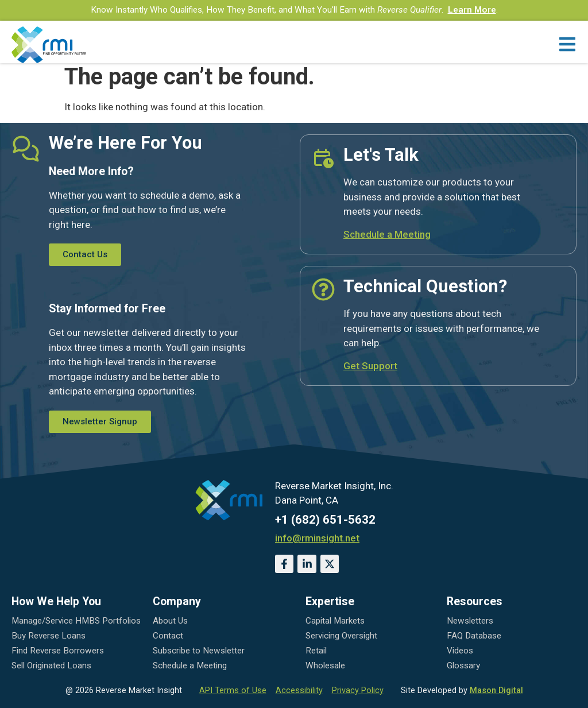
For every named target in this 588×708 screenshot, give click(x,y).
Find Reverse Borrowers (58, 651)
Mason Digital (496, 690)
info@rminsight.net (317, 538)
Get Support (370, 366)
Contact (168, 636)
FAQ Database (474, 636)
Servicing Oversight (341, 636)
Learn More (472, 10)
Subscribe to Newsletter (199, 651)
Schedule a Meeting (387, 234)
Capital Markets (335, 621)
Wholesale (325, 666)
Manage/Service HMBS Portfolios (76, 621)
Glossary (463, 666)
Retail (316, 651)
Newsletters (470, 621)
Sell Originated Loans (51, 666)
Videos (460, 651)
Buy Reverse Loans (49, 636)
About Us (170, 621)
